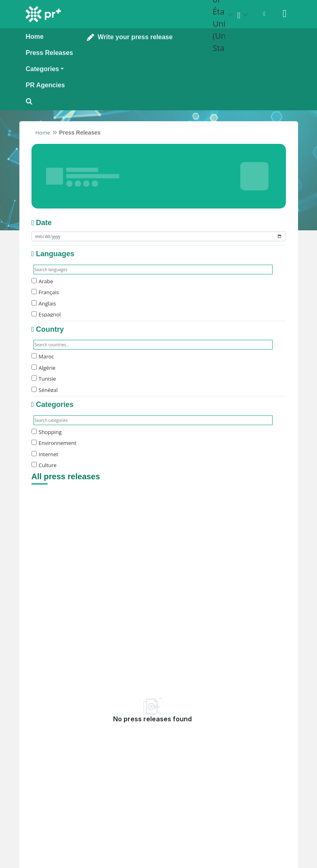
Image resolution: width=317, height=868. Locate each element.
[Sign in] (285, 14)
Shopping (47, 432)
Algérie (44, 368)
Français (45, 292)
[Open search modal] (49, 102)
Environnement (54, 443)
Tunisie (44, 379)
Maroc (43, 356)
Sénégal (45, 390)
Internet (45, 454)
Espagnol (46, 314)
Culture (44, 465)
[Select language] (244, 15)
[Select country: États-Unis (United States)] (224, 15)
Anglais (44, 303)
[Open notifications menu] (265, 14)
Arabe (42, 281)
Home (43, 133)
